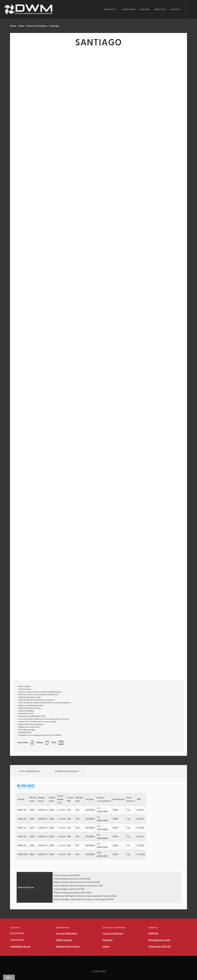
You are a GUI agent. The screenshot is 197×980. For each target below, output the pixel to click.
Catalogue (129, 9)
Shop (21, 26)
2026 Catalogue (64, 940)
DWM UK (153, 933)
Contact (176, 9)
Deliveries (108, 940)
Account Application (67, 933)
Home (13, 26)
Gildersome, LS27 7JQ (160, 946)
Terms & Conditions (113, 933)
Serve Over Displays (37, 26)
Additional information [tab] (67, 771)
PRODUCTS (110, 9)
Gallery (145, 9)
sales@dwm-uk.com (20, 946)
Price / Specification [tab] (30, 771)
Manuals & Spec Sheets (68, 946)
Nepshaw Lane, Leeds (159, 940)
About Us (160, 9)
